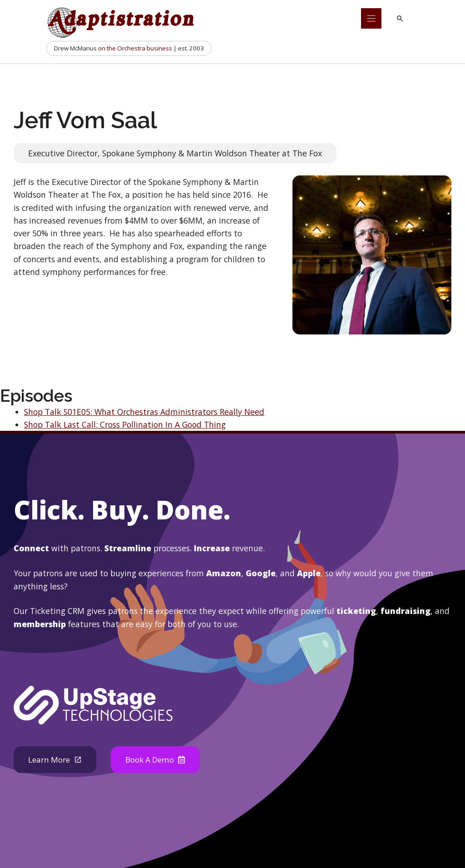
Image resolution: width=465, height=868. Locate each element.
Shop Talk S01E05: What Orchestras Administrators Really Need (144, 412)
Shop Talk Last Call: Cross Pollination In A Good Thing (125, 424)
